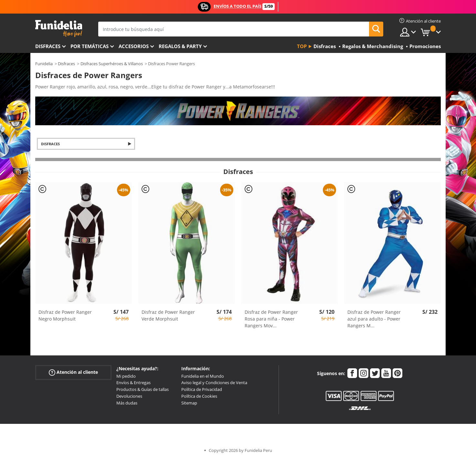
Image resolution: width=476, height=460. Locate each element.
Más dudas (127, 403)
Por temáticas (90, 46)
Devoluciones (129, 396)
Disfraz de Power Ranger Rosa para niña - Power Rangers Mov (271, 319)
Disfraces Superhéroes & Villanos (112, 64)
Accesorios (134, 46)
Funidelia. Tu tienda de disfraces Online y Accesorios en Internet (59, 29)
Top (302, 46)
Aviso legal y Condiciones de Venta (214, 383)
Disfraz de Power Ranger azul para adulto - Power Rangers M (374, 319)
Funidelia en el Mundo (203, 376)
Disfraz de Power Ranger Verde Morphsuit (168, 315)
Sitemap (189, 403)
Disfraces (48, 46)
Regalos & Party (180, 46)
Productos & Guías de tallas (143, 389)
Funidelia (44, 64)
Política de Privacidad (202, 389)
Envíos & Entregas (133, 383)
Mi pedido (126, 376)
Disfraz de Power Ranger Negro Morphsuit (65, 315)
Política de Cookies (199, 396)
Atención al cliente (73, 372)
